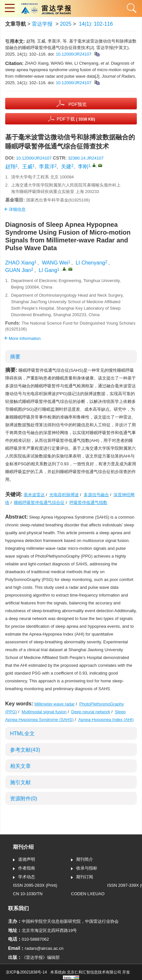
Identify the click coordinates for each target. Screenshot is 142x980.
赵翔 (10, 167)
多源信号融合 (96, 495)
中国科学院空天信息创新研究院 (51, 921)
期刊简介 (82, 860)
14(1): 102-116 (96, 24)
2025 (66, 24)
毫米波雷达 (34, 495)
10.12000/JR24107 (74, 54)
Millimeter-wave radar (54, 704)
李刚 (83, 167)
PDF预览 (77, 104)
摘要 (15, 357)
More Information (22, 338)
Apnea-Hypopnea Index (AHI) (106, 720)
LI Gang (48, 270)
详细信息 (15, 209)
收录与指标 (84, 869)
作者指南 (24, 869)
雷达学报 (42, 24)
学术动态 (24, 877)
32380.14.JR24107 (86, 158)
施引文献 (20, 782)
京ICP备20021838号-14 (26, 972)
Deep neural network (91, 712)
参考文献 (25, 750)
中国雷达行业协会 (102, 921)
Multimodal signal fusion (44, 712)
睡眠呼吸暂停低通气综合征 (39, 503)
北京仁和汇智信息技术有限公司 (94, 972)
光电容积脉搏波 (64, 495)
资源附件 (24, 799)
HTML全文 (22, 734)
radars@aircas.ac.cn (44, 948)
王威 (27, 167)
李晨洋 (47, 167)
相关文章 (20, 766)
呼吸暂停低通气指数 (88, 503)
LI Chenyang (90, 263)
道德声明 (24, 860)
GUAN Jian (18, 270)
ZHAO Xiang (20, 263)
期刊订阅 (82, 877)
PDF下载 (76, 119)
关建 (66, 167)
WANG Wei (55, 263)
